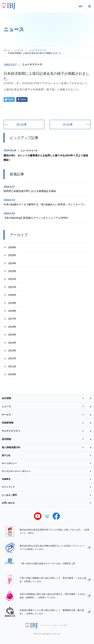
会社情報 (48, 398)
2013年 (12, 351)
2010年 (12, 374)
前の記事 (22, 124)
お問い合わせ (8, 503)
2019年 (12, 303)
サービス (48, 415)
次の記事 (68, 124)
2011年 (12, 366)
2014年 (12, 343)
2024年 (12, 263)
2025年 (12, 255)
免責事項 (6, 479)
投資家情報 (48, 423)
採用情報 (48, 439)
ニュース (19, 50)
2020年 (12, 295)
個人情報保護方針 (48, 448)
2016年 (12, 327)
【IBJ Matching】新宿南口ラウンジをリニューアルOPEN (36, 218)
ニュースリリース (32, 64)
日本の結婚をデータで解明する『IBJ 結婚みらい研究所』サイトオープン (44, 204)
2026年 (12, 247)
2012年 (12, 358)
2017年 (12, 319)
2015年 (12, 335)
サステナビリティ (48, 431)
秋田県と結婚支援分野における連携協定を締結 (30, 191)
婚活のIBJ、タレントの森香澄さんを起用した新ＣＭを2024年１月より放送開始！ (46, 158)
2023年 (12, 271)
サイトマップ (8, 487)
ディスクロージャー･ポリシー (16, 471)
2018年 (12, 311)
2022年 (12, 279)
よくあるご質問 (9, 495)
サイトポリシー (9, 463)
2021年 (12, 287)
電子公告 (6, 456)
